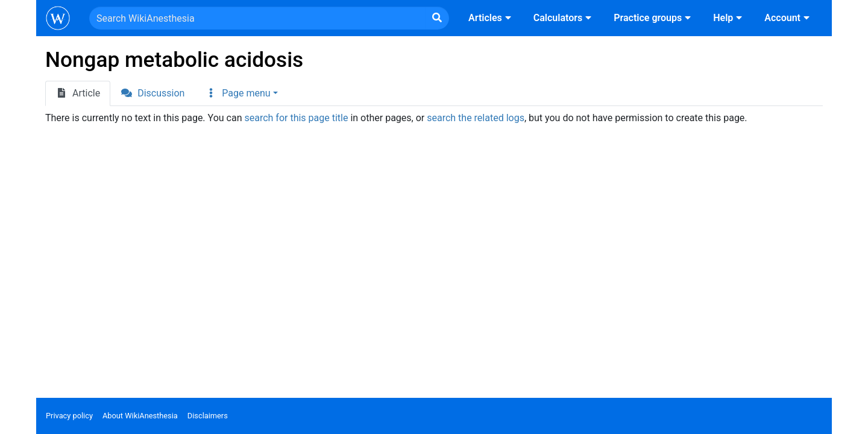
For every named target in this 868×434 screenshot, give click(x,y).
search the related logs (476, 118)
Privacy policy (69, 416)
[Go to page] (437, 18)
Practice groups (654, 18)
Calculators (564, 18)
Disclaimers (208, 416)
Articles (491, 18)
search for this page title (296, 118)
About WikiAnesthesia (140, 416)
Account (788, 18)
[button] (241, 93)
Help (729, 18)
